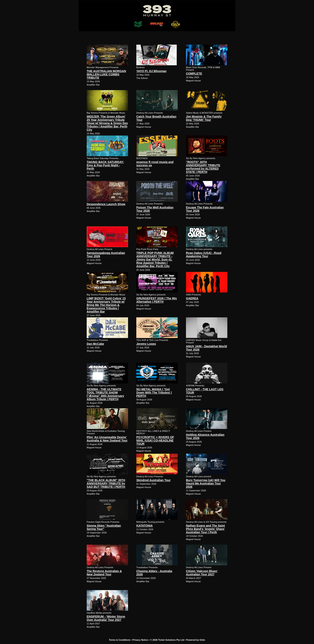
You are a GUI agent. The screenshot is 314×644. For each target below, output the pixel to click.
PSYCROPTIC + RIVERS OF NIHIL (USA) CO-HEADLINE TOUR (155, 440)
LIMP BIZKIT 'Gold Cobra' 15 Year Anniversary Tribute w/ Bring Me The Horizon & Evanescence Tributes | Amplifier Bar (106, 305)
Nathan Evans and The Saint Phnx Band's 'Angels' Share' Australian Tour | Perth (205, 529)
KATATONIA (144, 526)
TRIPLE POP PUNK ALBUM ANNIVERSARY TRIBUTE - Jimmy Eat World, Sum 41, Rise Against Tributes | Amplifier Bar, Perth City (155, 260)
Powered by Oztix (196, 640)
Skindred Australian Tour (153, 480)
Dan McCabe (95, 344)
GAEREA (192, 298)
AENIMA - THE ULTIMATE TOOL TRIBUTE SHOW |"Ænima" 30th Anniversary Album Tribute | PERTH (105, 394)
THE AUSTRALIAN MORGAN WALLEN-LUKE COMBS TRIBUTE (106, 74)
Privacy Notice (140, 640)
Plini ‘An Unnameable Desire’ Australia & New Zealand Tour (107, 439)
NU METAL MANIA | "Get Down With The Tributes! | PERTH (154, 393)
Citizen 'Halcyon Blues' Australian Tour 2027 (202, 573)
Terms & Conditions (120, 640)
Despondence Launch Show (106, 204)
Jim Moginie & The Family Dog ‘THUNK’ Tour (204, 118)
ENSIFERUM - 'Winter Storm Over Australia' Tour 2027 (106, 618)
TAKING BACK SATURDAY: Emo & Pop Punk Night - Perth (105, 165)
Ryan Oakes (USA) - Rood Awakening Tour (204, 255)
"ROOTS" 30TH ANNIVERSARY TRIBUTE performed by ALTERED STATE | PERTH (203, 167)
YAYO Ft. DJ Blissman (151, 71)
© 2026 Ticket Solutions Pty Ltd (167, 640)
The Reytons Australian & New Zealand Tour (104, 573)
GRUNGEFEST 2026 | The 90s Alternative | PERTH (157, 300)
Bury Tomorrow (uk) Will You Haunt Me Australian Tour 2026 (206, 483)
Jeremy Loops (146, 344)
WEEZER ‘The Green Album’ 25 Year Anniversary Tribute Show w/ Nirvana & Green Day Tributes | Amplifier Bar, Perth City (107, 123)
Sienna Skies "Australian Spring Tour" (104, 527)
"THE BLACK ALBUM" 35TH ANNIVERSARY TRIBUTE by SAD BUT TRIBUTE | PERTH (106, 483)
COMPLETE (194, 74)
